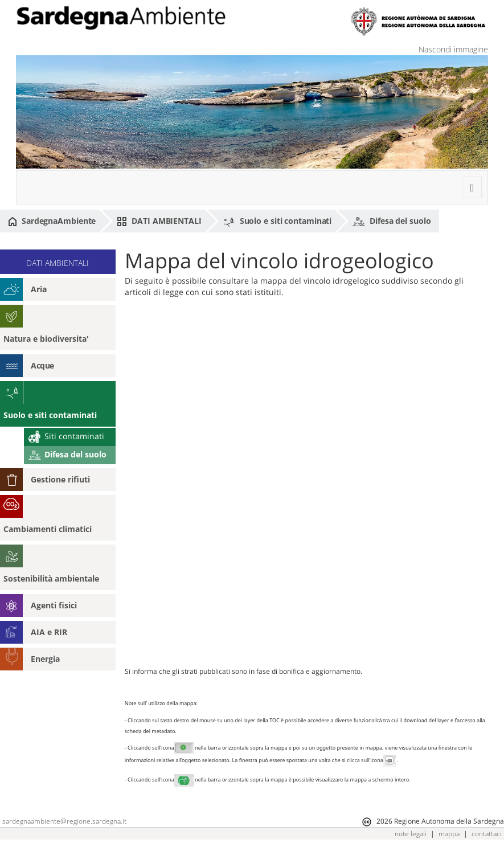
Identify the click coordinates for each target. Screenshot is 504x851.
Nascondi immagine (453, 49)
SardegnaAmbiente (52, 221)
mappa (449, 834)
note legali (411, 834)
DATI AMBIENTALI (159, 221)
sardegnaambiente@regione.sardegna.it (64, 821)
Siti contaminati (66, 436)
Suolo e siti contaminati (277, 222)
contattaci (487, 834)
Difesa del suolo (392, 222)
